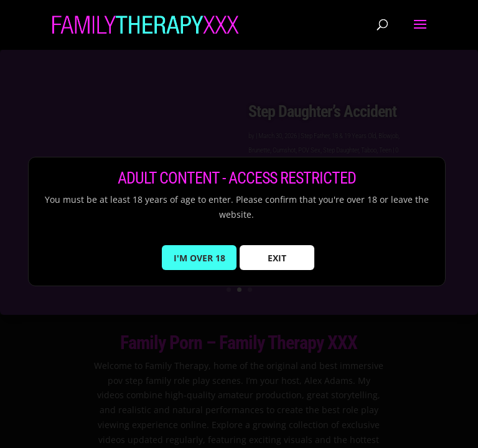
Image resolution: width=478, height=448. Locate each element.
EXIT (277, 265)
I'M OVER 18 (199, 265)
